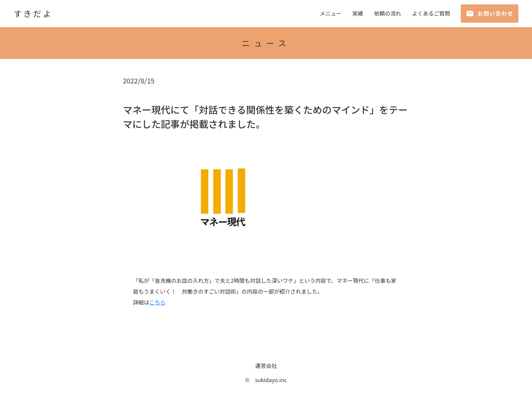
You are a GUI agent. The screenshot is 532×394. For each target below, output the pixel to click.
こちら (157, 302)
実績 (358, 13)
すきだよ (33, 14)
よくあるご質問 (431, 13)
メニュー (330, 13)
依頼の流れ (387, 13)
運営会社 (266, 366)
